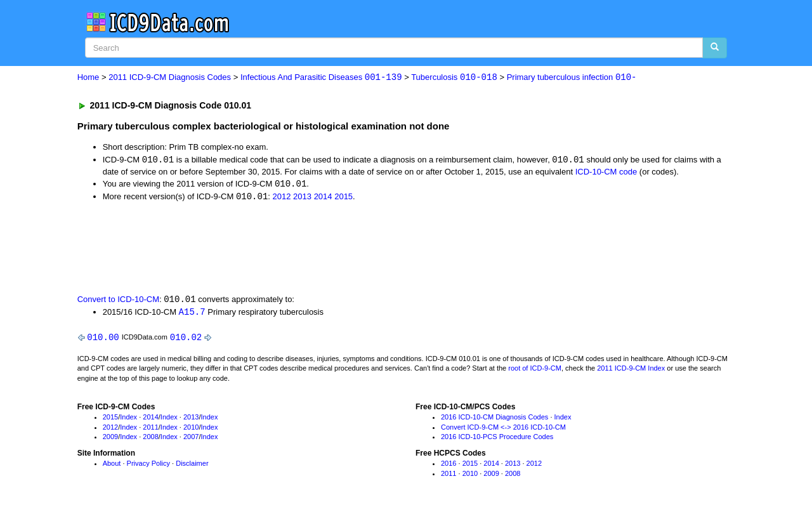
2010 (191, 430)
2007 (191, 439)
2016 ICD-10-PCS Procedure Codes (497, 439)
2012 (282, 198)
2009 (110, 439)
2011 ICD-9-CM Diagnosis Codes (170, 78)
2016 (449, 466)
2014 (323, 198)
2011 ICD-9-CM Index (631, 371)
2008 (150, 439)
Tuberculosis (454, 78)
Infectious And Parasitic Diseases (321, 78)
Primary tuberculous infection (572, 78)
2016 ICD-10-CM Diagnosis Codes (494, 419)
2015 (344, 198)
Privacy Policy (148, 466)
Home (88, 78)
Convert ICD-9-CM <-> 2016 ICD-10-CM (503, 430)
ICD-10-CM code (606, 172)
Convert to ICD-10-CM (118, 301)
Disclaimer (192, 466)
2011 (150, 430)
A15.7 (192, 313)
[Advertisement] (304, 248)
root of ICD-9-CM (535, 371)
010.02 (186, 339)
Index (128, 419)
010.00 (103, 339)
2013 (302, 198)
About (112, 466)
